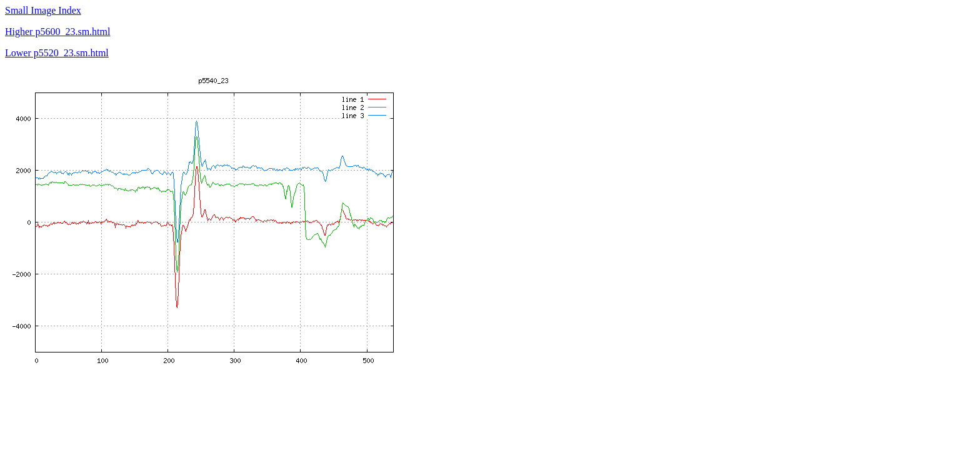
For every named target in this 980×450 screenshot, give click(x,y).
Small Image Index (43, 10)
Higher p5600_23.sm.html (57, 32)
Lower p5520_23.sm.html (57, 53)
